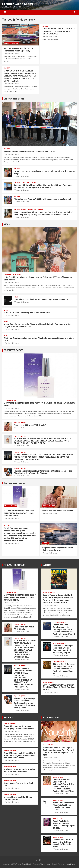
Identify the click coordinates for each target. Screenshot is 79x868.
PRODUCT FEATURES (14, 565)
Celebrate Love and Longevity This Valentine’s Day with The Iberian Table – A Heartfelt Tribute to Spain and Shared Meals (64, 785)
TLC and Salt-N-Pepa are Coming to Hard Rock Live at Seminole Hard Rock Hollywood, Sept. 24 (64, 669)
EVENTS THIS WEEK (10, 275)
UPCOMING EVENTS (49, 592)
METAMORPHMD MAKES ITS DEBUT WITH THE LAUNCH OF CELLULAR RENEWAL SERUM (20, 513)
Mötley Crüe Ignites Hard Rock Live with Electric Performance (19, 770)
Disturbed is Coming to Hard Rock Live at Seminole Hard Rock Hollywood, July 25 (63, 649)
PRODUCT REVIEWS (13, 350)
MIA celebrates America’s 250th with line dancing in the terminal (42, 199)
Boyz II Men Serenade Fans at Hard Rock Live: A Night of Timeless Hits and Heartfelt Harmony (19, 755)
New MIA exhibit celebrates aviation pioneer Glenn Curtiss (29, 152)
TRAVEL (23, 183)
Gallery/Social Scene (14, 99)
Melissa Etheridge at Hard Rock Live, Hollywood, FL (18, 798)
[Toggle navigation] (5, 12)
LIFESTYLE (24, 210)
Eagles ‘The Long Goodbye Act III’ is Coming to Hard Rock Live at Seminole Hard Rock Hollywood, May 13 (64, 629)
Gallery (15, 43)
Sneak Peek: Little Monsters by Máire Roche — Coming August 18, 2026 (64, 825)
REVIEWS (8, 717)
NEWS (7, 224)
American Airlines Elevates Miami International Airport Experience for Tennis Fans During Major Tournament (43, 186)
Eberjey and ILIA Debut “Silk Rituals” (30, 425)
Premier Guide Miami (18, 4)
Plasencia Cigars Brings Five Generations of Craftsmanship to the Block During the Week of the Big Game (43, 472)
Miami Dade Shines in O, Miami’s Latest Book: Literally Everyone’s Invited (64, 806)
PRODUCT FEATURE (10, 400)
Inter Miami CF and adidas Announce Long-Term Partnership (41, 299)
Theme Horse (45, 864)
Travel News (31, 183)
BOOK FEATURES (51, 717)
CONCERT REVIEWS (10, 723)
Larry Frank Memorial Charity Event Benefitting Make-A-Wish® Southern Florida (59, 687)
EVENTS (47, 565)
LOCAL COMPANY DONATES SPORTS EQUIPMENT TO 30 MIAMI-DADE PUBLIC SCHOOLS (58, 31)
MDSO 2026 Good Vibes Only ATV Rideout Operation (27, 313)
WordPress (71, 864)
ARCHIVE (7, 43)
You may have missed (14, 483)
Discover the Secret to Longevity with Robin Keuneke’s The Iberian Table (63, 843)
